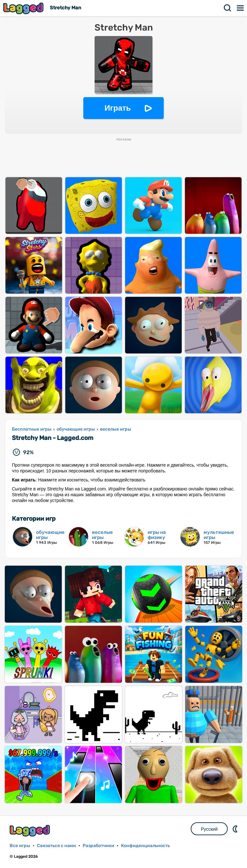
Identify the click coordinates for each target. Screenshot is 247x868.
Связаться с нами (56, 846)
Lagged (24, 8)
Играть (118, 108)
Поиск (228, 8)
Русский (209, 829)
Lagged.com (31, 831)
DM (236, 829)
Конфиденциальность (145, 846)
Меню (241, 8)
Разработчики (98, 846)
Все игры (20, 846)
